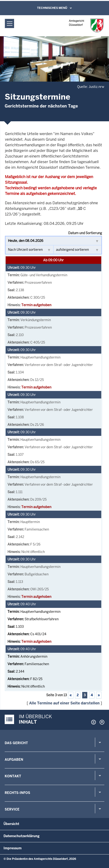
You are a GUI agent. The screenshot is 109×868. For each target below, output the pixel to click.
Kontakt (13, 776)
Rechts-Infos (17, 793)
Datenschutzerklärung (22, 836)
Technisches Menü (52, 8)
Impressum (13, 848)
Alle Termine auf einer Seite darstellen (64, 703)
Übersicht (11, 824)
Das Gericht (16, 743)
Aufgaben (14, 760)
